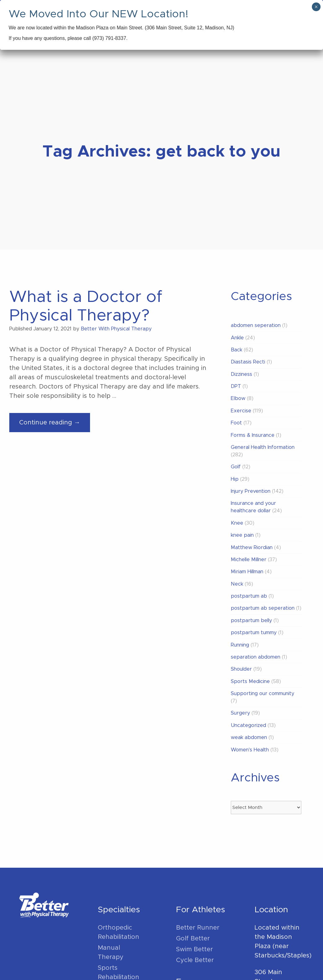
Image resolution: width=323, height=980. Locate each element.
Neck (237, 584)
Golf (236, 467)
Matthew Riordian (252, 548)
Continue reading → (55, 425)
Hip (235, 479)
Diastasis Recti (248, 362)
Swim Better (194, 949)
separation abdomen (256, 657)
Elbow (238, 398)
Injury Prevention (251, 491)
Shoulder (241, 669)
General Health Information (263, 447)
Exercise (241, 411)
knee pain (242, 535)
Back (237, 350)
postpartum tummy (254, 633)
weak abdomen (249, 737)
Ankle (237, 338)
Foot (236, 423)
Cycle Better (195, 960)
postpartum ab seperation (263, 608)
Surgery (240, 713)
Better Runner (198, 928)
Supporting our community (263, 694)
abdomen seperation (256, 325)
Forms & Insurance (253, 435)
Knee (237, 523)
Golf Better (193, 939)
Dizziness (241, 374)
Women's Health (250, 750)
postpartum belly (251, 621)
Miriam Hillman (247, 572)
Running (240, 645)
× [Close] (316, 7)
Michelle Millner (249, 560)
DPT (236, 386)
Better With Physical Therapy (116, 329)
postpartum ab (249, 596)
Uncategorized (248, 725)
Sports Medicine (250, 681)
